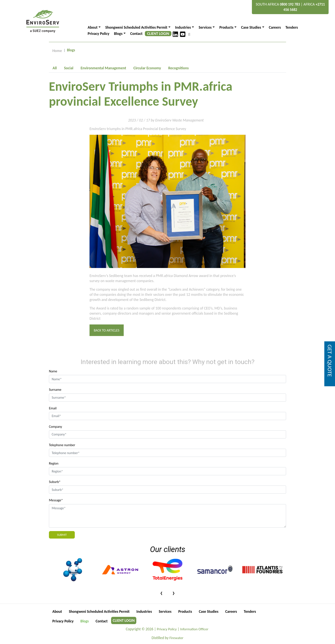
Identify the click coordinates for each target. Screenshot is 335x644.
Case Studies (211, 611)
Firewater (176, 638)
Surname (55, 390)
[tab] (55, 68)
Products (188, 611)
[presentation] (161, 592)
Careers (275, 27)
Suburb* (55, 482)
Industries (146, 611)
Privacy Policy (98, 34)
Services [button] (205, 27)
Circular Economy (147, 68)
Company (55, 427)
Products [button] (226, 27)
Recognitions (178, 68)
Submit (62, 535)
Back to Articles (107, 330)
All (55, 68)
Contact (136, 34)
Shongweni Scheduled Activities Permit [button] (136, 27)
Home (57, 51)
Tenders (292, 27)
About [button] (93, 27)
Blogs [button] (118, 34)
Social (69, 68)
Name (53, 371)
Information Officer (194, 629)
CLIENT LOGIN (158, 34)
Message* (56, 500)
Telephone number (62, 445)
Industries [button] (183, 27)
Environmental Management (103, 68)
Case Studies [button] (251, 27)
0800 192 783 (290, 4)
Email (53, 408)
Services (167, 611)
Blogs (85, 621)
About (57, 611)
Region (54, 463)
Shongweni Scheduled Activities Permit (100, 611)
